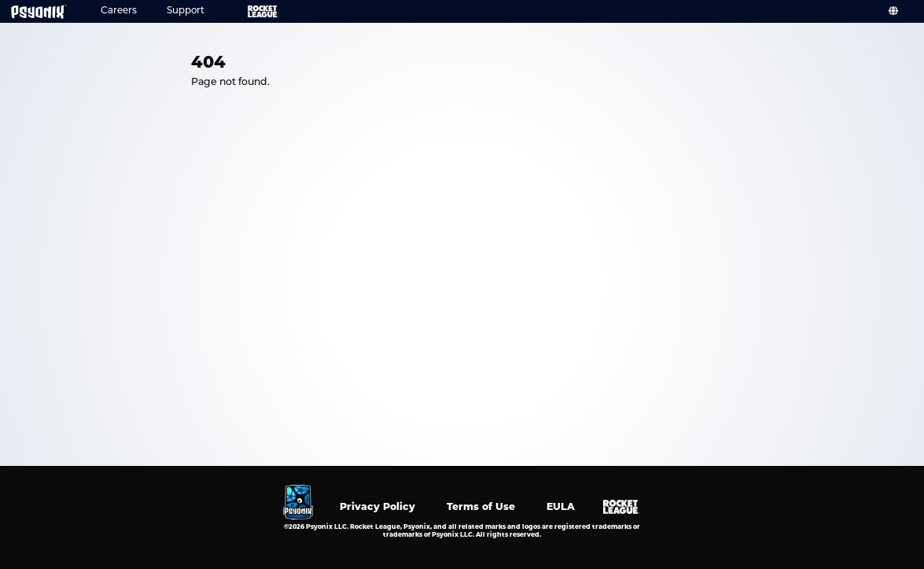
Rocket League (252, 11)
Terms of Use (481, 506)
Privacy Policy (377, 506)
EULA (561, 506)
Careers (119, 11)
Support (186, 11)
